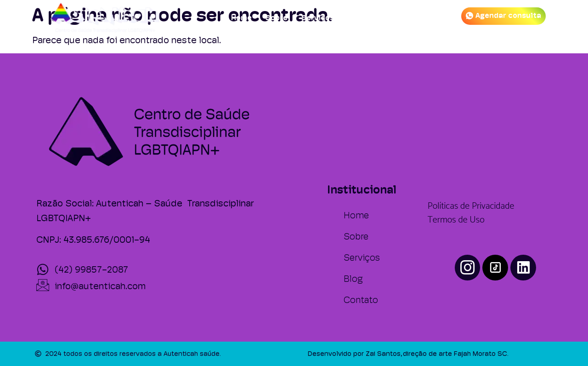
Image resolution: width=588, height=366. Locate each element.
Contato (394, 18)
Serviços (318, 18)
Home (241, 18)
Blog (356, 18)
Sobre (277, 18)
